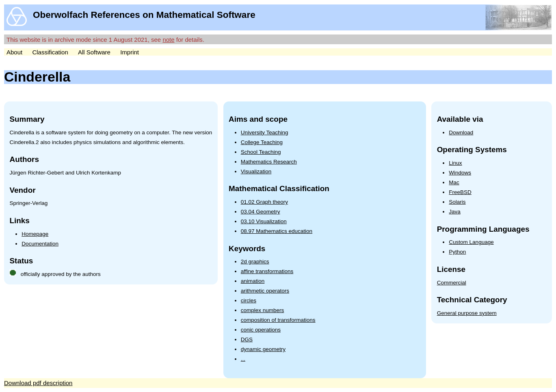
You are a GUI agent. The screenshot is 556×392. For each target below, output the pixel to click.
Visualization (256, 171)
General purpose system (467, 313)
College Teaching (262, 142)
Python (457, 252)
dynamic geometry (263, 349)
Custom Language (471, 242)
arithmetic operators (265, 291)
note (168, 40)
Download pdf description (38, 383)
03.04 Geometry (261, 212)
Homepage (35, 234)
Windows (460, 173)
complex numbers (263, 310)
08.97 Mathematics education (277, 231)
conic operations (261, 330)
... (243, 359)
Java (455, 212)
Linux (455, 163)
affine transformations (267, 271)
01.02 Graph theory (264, 202)
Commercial (452, 283)
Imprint (130, 52)
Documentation (40, 244)
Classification (50, 52)
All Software (94, 52)
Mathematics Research (269, 162)
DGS (247, 339)
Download (461, 132)
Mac (454, 182)
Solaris (457, 202)
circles (249, 300)
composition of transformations (278, 320)
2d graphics (255, 262)
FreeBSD (460, 192)
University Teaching (265, 132)
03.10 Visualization (264, 221)
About (14, 52)
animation (253, 281)
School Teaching (261, 152)
